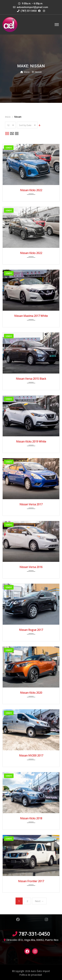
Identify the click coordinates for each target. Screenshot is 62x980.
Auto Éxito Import (40, 971)
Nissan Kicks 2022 (31, 190)
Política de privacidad (31, 975)
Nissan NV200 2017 (31, 755)
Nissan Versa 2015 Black (31, 379)
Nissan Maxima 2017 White (31, 316)
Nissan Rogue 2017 (31, 630)
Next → (39, 901)
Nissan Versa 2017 (31, 504)
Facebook (18, 919)
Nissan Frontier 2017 (31, 881)
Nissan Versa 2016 (31, 567)
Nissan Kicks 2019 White (31, 441)
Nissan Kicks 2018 (31, 818)
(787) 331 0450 (27, 11)
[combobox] (10, 125)
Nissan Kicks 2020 (31, 693)
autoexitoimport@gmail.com (32, 7)
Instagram (46, 919)
